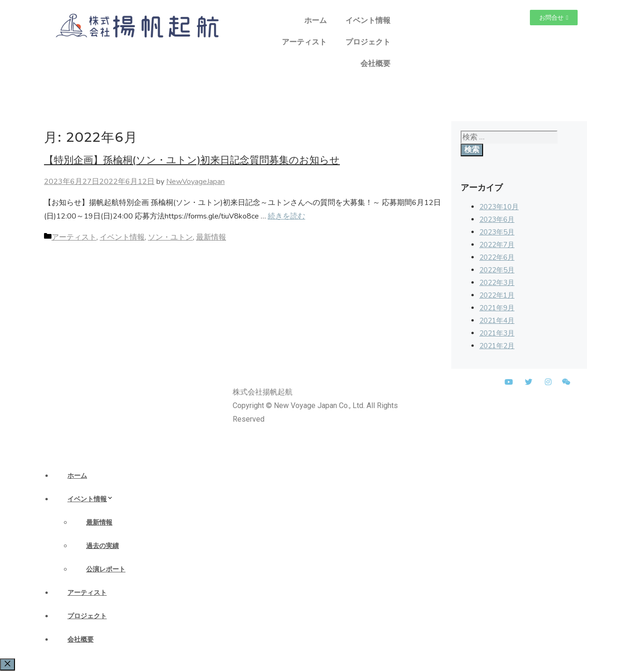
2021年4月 (497, 321)
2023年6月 (497, 219)
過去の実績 (103, 546)
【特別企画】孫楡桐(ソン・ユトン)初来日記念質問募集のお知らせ (192, 160)
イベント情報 (368, 20)
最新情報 (211, 237)
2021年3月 (497, 333)
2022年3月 (497, 283)
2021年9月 (497, 308)
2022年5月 (497, 270)
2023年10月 (499, 207)
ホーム (315, 20)
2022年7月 (497, 245)
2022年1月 (497, 295)
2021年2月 (497, 346)
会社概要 (375, 63)
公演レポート (106, 569)
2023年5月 (497, 232)
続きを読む (286, 216)
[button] (554, 18)
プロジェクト (368, 42)
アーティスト (304, 42)
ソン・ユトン (170, 237)
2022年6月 (497, 257)
